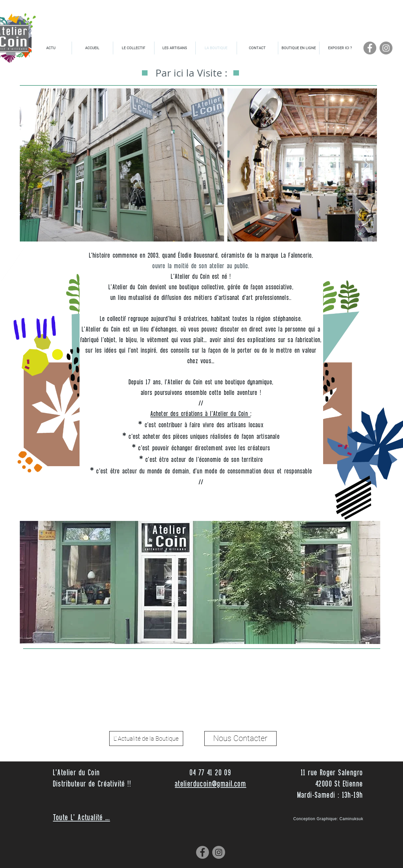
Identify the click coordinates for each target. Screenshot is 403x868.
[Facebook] (370, 48)
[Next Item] (366, 165)
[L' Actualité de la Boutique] (146, 739)
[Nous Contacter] (240, 739)
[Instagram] (386, 48)
